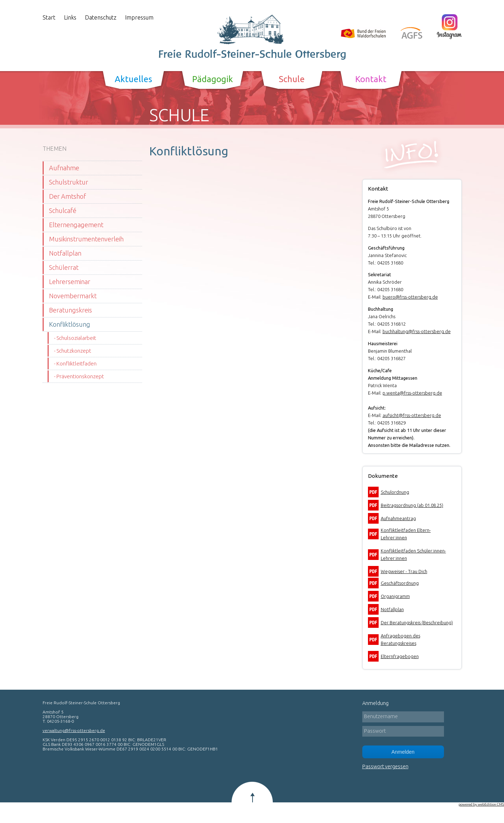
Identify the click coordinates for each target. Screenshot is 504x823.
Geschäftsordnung (400, 583)
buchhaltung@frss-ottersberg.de (417, 331)
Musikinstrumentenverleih (86, 239)
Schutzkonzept (74, 351)
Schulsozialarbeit (76, 338)
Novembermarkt (73, 296)
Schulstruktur (69, 182)
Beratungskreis (71, 310)
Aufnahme (64, 168)
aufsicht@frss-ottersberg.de (412, 415)
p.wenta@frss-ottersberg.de (412, 393)
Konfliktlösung (70, 324)
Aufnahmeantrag (398, 518)
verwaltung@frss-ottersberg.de (74, 730)
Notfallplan (65, 253)
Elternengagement (76, 225)
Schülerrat (64, 267)
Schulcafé (63, 210)
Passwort (375, 731)
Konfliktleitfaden (77, 364)
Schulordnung (395, 492)
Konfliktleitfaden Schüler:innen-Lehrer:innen (413, 554)
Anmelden (403, 752)
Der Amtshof (67, 196)
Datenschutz (101, 17)
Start (49, 17)
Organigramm (395, 596)
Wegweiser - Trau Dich (404, 571)
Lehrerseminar (70, 282)
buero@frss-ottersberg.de (410, 297)
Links (70, 17)
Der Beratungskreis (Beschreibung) (417, 622)
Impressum (139, 17)
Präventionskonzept (80, 376)
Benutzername (381, 716)
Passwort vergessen (385, 766)
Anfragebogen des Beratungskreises (400, 639)
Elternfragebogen (400, 656)
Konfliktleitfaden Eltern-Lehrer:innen (406, 534)
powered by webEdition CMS (481, 804)
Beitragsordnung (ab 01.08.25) (412, 505)
